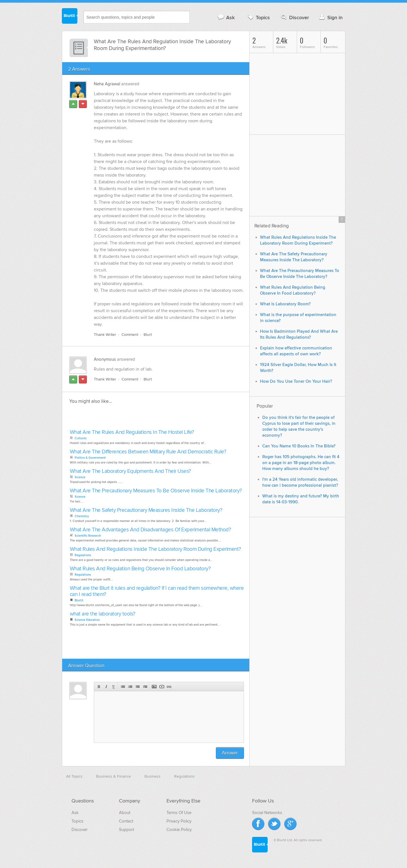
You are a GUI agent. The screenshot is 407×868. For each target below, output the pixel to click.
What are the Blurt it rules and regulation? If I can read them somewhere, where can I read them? (157, 591)
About (125, 813)
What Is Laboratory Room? (285, 304)
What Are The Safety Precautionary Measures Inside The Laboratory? (146, 510)
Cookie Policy (179, 830)
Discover (294, 17)
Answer (230, 753)
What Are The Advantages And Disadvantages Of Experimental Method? (151, 530)
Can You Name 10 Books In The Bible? (299, 446)
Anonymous (105, 359)
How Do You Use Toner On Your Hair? (296, 381)
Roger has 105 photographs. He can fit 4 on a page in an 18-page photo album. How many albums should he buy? (301, 463)
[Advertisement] (133, 418)
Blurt (148, 335)
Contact (126, 821)
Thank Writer (105, 335)
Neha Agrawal (107, 84)
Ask (226, 17)
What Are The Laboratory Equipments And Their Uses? (130, 471)
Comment (130, 335)
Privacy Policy (179, 821)
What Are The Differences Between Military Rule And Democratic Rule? (148, 452)
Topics (258, 17)
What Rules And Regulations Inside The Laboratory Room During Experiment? (155, 549)
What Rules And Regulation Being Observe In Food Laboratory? (140, 569)
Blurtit (70, 17)
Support (126, 830)
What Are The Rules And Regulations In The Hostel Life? (132, 432)
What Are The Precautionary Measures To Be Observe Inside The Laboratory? (156, 491)
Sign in (330, 17)
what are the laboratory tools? (103, 614)
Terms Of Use (179, 813)
